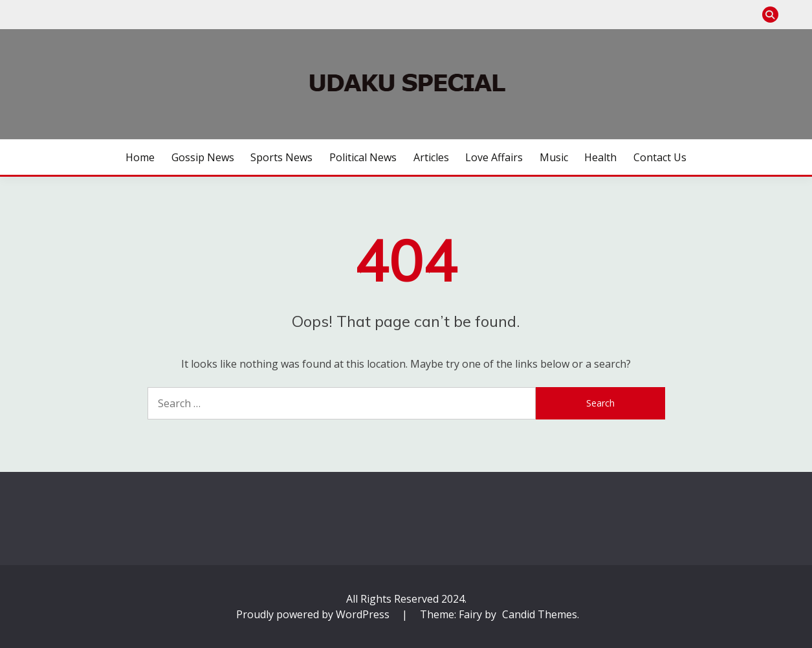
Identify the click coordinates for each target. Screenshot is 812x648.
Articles (431, 157)
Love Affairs (494, 157)
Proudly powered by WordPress (314, 614)
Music (554, 157)
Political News (363, 157)
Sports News (281, 157)
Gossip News (203, 157)
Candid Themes (540, 614)
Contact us (660, 157)
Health (600, 157)
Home (140, 157)
